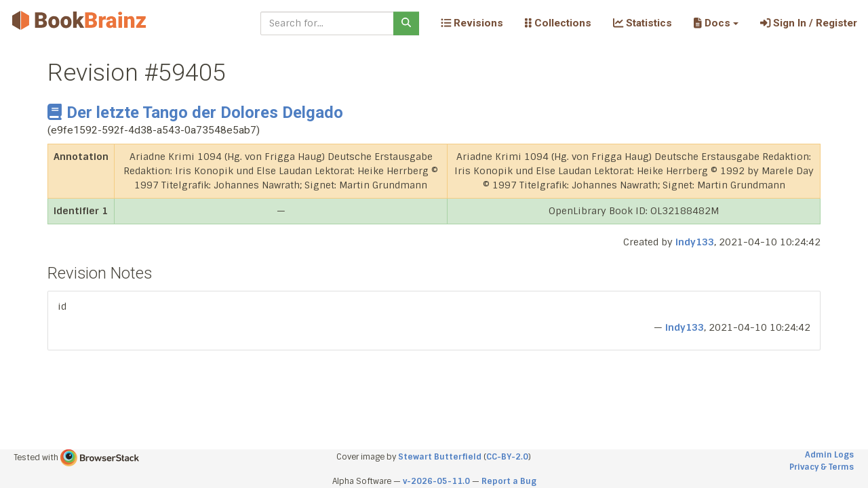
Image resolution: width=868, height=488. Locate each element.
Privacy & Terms (822, 467)
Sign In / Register (809, 23)
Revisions (472, 23)
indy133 (695, 242)
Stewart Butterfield (440, 457)
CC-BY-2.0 (507, 457)
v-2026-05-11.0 (436, 481)
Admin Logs (829, 455)
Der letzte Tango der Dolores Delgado (195, 113)
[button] (716, 23)
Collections (558, 23)
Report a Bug (509, 481)
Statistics (643, 23)
